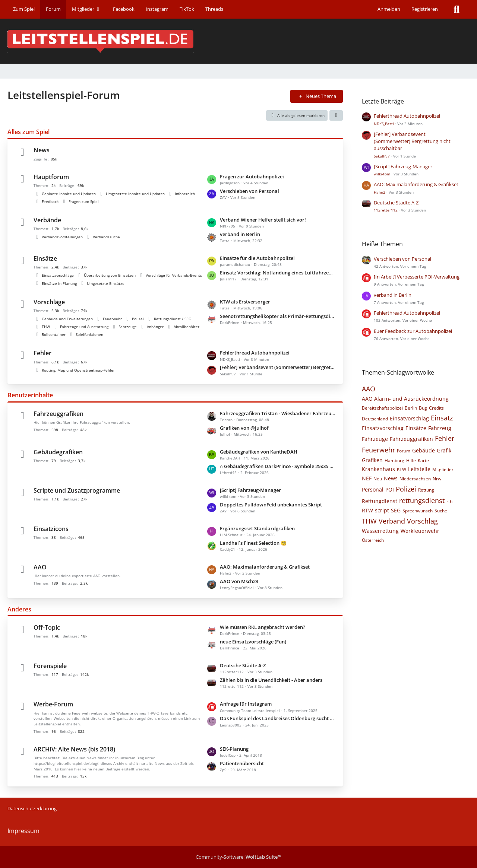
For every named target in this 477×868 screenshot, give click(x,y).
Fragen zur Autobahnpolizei (252, 177)
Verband (392, 521)
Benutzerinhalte (30, 395)
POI (390, 489)
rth (449, 501)
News (42, 150)
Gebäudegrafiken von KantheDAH (259, 452)
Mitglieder (443, 469)
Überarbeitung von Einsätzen (110, 275)
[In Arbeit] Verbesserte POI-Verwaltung (417, 277)
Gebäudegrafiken (58, 452)
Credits (436, 408)
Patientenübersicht (242, 763)
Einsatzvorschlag (383, 428)
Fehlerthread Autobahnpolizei (255, 353)
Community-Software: (238, 857)
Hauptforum (51, 177)
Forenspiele (50, 666)
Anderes (19, 609)
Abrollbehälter (187, 327)
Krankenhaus (378, 469)
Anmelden (389, 9)
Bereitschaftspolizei (382, 408)
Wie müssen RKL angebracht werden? (263, 627)
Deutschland (375, 419)
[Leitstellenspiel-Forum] (238, 41)
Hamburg (394, 460)
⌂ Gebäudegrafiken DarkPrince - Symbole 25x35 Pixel (278, 466)
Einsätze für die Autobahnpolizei (257, 258)
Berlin (411, 408)
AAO (40, 567)
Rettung (426, 490)
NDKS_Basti (384, 124)
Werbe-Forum (53, 704)
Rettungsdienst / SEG (173, 319)
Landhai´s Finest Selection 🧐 (253, 543)
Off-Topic (47, 627)
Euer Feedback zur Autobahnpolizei (413, 331)
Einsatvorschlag (409, 418)
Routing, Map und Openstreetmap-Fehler (78, 370)
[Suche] (457, 9)
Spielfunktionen (89, 334)
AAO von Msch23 (239, 581)
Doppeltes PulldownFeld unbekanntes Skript (271, 505)
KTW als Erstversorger (245, 302)
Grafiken (372, 460)
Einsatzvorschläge (58, 275)
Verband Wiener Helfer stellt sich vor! (263, 220)
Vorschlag (422, 521)
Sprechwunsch (418, 511)
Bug (423, 408)
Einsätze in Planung (59, 283)
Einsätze (45, 258)
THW (46, 327)
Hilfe (411, 460)
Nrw (437, 479)
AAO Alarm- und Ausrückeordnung (405, 399)
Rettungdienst (380, 501)
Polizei (138, 319)
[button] (336, 115)
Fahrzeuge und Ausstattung (84, 327)
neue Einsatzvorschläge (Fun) (253, 642)
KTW (402, 469)
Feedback (50, 201)
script (382, 510)
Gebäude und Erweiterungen (67, 319)
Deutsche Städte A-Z (243, 665)
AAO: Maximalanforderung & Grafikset (265, 567)
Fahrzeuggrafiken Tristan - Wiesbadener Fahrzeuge (278, 413)
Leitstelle (419, 469)
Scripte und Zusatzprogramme (77, 490)
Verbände (47, 220)
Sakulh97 (382, 156)
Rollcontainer (54, 334)
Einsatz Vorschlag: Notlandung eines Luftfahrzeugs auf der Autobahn (278, 273)
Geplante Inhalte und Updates (69, 194)
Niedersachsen (415, 479)
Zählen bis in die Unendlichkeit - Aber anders (271, 680)
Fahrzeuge (128, 327)
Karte (423, 460)
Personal (373, 489)
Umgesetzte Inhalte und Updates (135, 194)
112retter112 (386, 210)
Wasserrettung (380, 531)
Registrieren (425, 9)
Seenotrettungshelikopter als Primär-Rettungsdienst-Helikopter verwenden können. (278, 316)
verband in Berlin (240, 234)
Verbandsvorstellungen (62, 237)
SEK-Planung (234, 749)
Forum (404, 451)
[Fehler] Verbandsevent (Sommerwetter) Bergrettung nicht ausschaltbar (278, 367)
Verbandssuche (106, 237)
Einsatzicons (51, 529)
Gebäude (424, 450)
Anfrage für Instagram (246, 704)
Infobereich (185, 194)
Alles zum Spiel (29, 132)
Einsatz (442, 418)
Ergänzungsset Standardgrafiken (257, 528)
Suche (441, 511)
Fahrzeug (440, 428)
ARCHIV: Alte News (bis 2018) (74, 749)
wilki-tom (382, 174)
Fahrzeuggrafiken (59, 414)
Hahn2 (380, 192)
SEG (396, 510)
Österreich (373, 540)
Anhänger (155, 327)
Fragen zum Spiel (84, 201)
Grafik (444, 450)
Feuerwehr (112, 319)
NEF (367, 478)
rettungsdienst (422, 500)
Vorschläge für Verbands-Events (174, 275)
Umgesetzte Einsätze (106, 283)
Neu (378, 479)
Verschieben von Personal (249, 191)
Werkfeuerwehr (420, 531)
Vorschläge (49, 302)
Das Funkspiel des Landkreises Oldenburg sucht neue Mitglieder (278, 718)
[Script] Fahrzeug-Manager (250, 490)
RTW (367, 510)
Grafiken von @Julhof (244, 428)
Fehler (42, 353)
